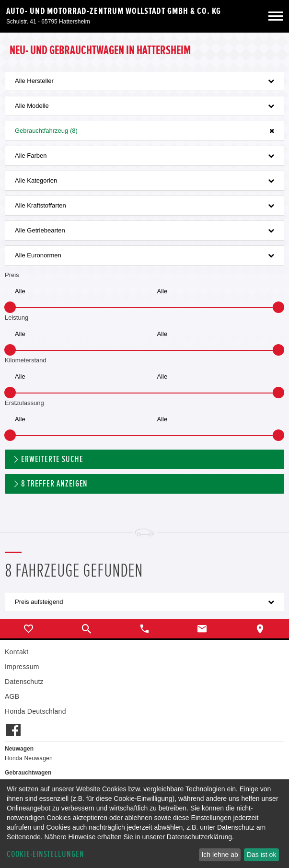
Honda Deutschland (35, 711)
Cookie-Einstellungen (46, 854)
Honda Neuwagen (29, 758)
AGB (12, 696)
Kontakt (17, 652)
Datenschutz (24, 682)
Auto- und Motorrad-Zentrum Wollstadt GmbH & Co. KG (114, 11)
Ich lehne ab (220, 855)
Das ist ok (261, 855)
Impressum (22, 667)
